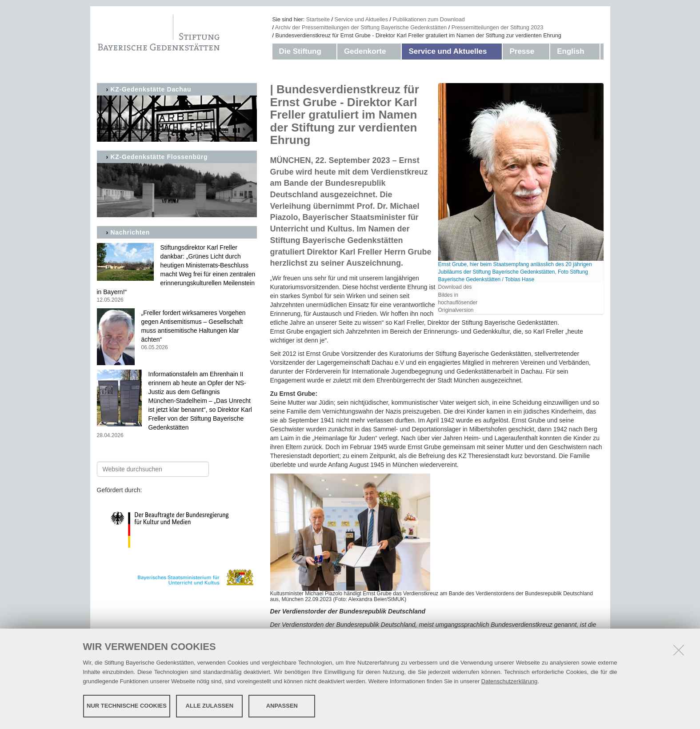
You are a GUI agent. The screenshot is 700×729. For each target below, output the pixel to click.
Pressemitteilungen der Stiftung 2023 (498, 28)
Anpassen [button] (282, 706)
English (570, 51)
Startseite (318, 20)
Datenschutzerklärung (509, 681)
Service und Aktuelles (361, 20)
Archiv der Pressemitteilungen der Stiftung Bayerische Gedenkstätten (361, 28)
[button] (330, 52)
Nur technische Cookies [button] (127, 706)
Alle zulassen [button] (210, 706)
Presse (522, 51)
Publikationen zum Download (428, 20)
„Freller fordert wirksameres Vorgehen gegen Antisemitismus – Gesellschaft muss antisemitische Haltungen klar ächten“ (177, 330)
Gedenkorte (365, 51)
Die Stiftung (300, 51)
